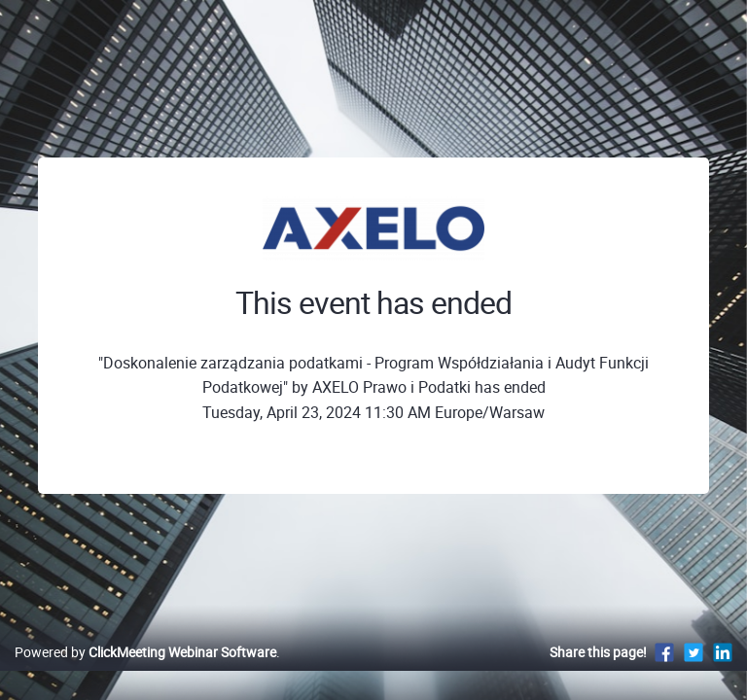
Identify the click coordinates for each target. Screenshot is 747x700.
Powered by (145, 652)
